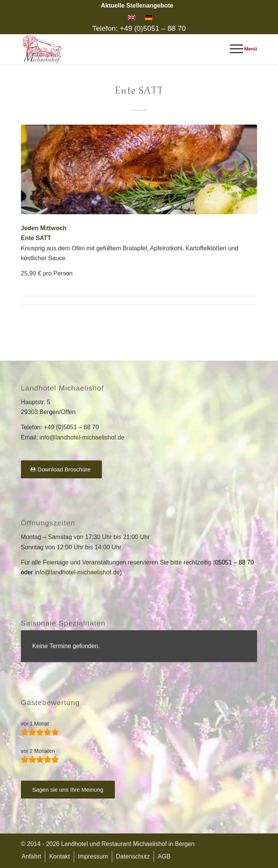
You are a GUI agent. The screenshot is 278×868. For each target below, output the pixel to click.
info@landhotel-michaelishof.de (82, 437)
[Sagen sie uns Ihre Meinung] (68, 790)
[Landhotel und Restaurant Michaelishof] (115, 49)
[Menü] (240, 49)
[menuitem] (137, 6)
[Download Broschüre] (61, 469)
